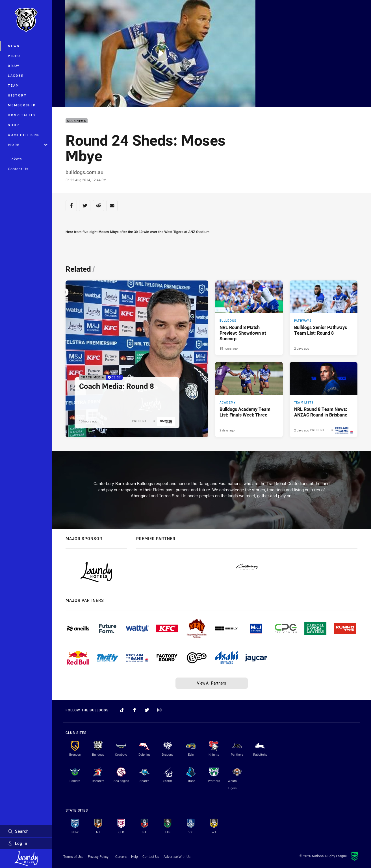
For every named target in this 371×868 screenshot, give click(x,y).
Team (14, 85)
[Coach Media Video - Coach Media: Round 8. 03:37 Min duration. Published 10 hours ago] (137, 359)
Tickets (15, 159)
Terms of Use (73, 856)
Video (14, 56)
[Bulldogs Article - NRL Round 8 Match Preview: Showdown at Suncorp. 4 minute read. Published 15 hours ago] (249, 318)
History (17, 95)
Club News (77, 121)
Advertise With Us (177, 856)
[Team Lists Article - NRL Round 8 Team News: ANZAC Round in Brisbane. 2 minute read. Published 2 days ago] (324, 400)
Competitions (24, 135)
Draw (14, 66)
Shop (14, 125)
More (28, 145)
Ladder (16, 75)
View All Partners (211, 683)
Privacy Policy (98, 856)
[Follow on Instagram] (159, 710)
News (14, 46)
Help (134, 856)
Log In (18, 843)
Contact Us (18, 169)
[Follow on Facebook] (134, 710)
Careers (121, 856)
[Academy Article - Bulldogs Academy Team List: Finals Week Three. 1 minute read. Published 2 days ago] (249, 400)
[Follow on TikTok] (122, 710)
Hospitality (22, 115)
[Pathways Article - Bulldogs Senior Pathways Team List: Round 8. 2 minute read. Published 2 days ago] (324, 318)
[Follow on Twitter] (147, 710)
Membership (22, 105)
